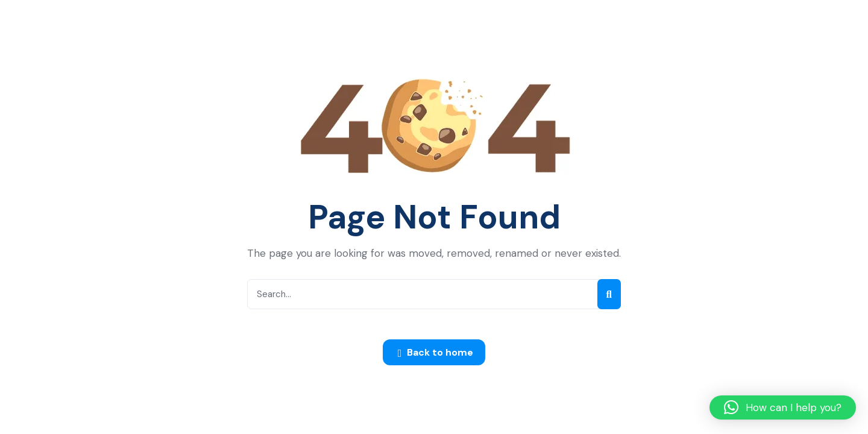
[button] (783, 407)
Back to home (436, 353)
